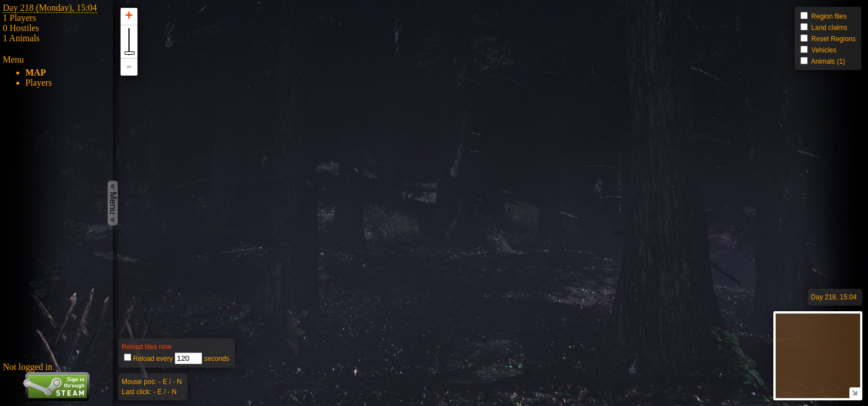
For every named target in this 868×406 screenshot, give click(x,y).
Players (39, 83)
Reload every (154, 359)
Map (35, 72)
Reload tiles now (146, 347)
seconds (216, 359)
